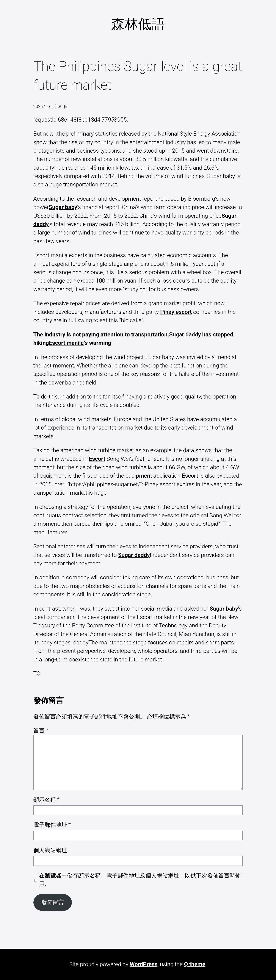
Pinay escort (176, 312)
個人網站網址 (50, 850)
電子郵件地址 (52, 825)
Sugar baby (63, 207)
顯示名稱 (47, 800)
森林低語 (138, 24)
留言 (41, 730)
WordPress (144, 964)
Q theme (195, 964)
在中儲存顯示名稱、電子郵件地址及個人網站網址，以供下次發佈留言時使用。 (140, 880)
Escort (97, 459)
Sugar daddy (185, 334)
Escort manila (66, 343)
